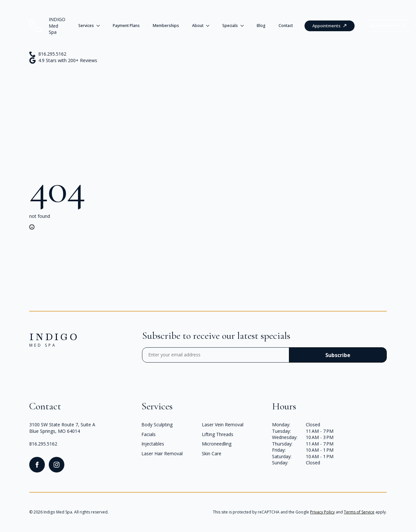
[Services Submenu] (100, 26)
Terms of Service (359, 512)
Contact (286, 26)
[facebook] (37, 465)
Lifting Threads (218, 434)
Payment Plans (126, 26)
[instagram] (57, 465)
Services (86, 26)
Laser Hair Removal (162, 453)
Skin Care (212, 453)
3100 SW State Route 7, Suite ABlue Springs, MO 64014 (62, 428)
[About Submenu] (210, 26)
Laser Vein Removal (223, 425)
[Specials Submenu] (244, 26)
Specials (230, 26)
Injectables (153, 444)
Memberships (166, 26)
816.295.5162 (43, 444)
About (198, 26)
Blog (261, 26)
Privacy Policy (322, 512)
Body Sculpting (157, 425)
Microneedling (217, 444)
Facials (149, 434)
